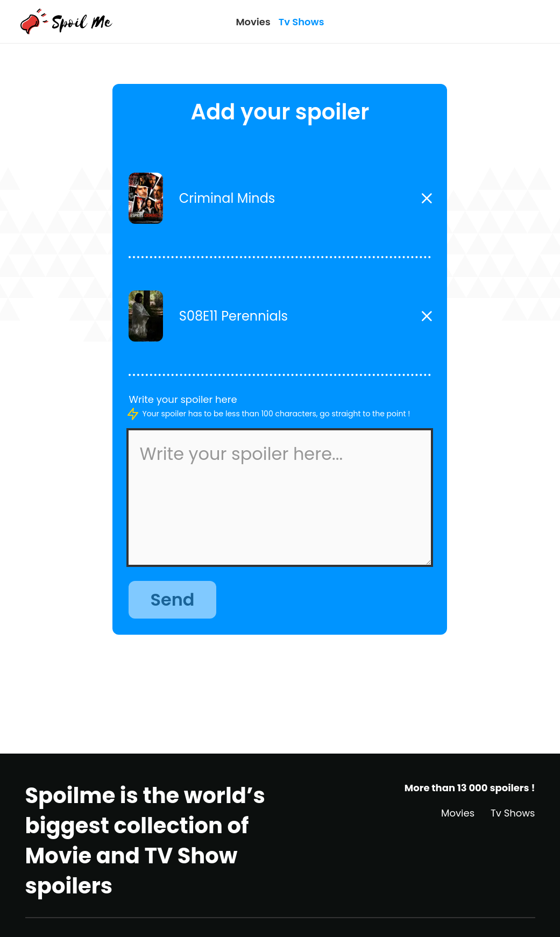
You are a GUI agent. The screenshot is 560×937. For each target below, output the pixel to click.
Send (172, 599)
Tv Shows (302, 22)
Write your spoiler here (183, 399)
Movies (253, 22)
